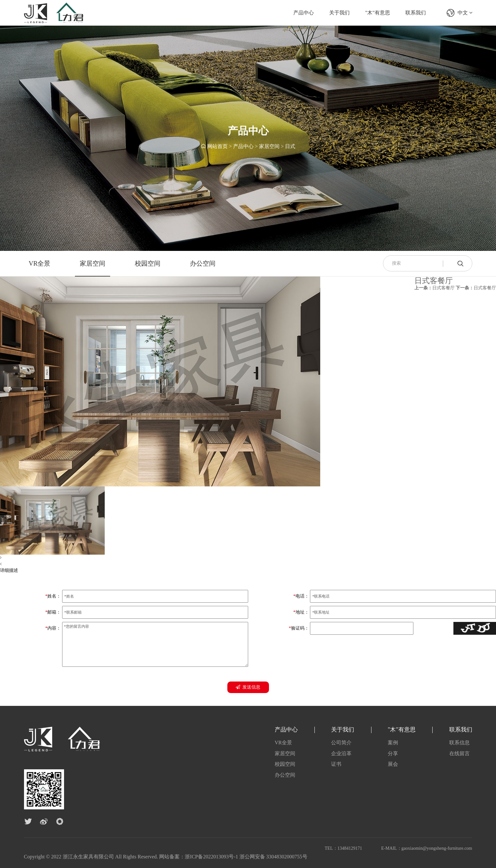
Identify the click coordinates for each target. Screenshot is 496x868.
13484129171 (350, 848)
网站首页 (217, 147)
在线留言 (459, 753)
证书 (336, 764)
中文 (465, 13)
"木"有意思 (378, 13)
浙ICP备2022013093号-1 (211, 857)
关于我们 (339, 13)
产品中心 (304, 13)
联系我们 (416, 13)
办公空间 (203, 263)
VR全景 (40, 263)
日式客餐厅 (435, 288)
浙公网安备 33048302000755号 (273, 857)
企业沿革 (341, 753)
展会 (393, 764)
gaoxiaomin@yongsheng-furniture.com (437, 848)
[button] (160, 558)
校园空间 (148, 263)
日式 (290, 147)
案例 (393, 743)
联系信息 (459, 743)
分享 (393, 753)
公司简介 (341, 743)
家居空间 (269, 147)
